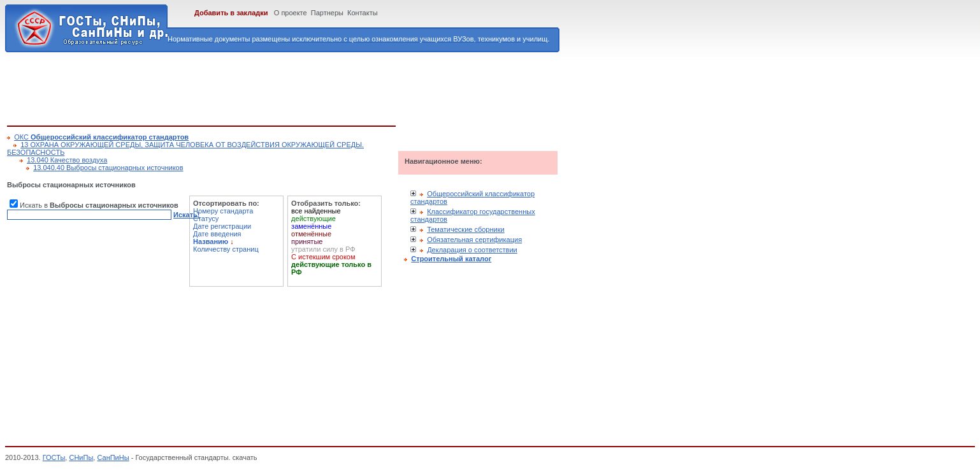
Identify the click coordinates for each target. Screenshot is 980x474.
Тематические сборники (466, 229)
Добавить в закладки (231, 13)
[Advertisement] (239, 87)
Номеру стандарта (223, 211)
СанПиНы (113, 457)
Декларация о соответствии (472, 250)
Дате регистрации (222, 226)
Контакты (363, 13)
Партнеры (327, 13)
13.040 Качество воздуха (67, 160)
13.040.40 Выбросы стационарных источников (108, 168)
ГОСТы (54, 457)
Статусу (206, 219)
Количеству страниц (226, 249)
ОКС (101, 137)
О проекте (291, 13)
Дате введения (217, 234)
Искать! (186, 215)
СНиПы (81, 457)
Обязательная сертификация (474, 240)
